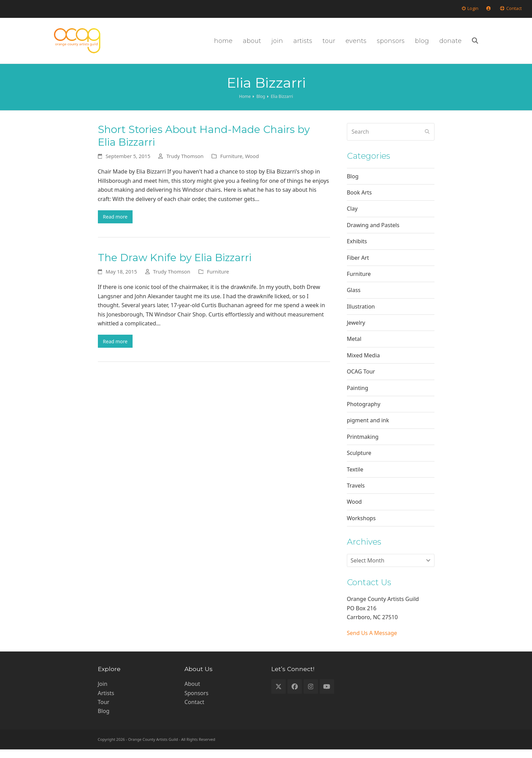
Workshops (361, 526)
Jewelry (356, 331)
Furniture (231, 165)
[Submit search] (427, 140)
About (192, 692)
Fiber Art (358, 266)
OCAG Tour (361, 380)
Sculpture (359, 461)
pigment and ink (368, 429)
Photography (364, 413)
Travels (356, 494)
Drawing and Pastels (373, 233)
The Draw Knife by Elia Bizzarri (175, 268)
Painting (358, 396)
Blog (353, 185)
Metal (354, 347)
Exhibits (357, 250)
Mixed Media (363, 364)
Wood (252, 165)
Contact (194, 711)
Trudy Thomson (185, 165)
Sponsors (196, 701)
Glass (354, 299)
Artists (106, 701)
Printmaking (363, 445)
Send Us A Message (372, 642)
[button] (518, 45)
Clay (352, 217)
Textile (355, 478)
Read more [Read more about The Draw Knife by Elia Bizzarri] (118, 353)
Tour (104, 711)
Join (103, 692)
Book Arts (359, 201)
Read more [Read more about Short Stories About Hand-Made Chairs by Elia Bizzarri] (118, 226)
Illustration (361, 315)
